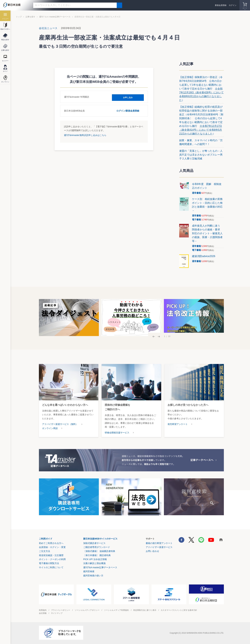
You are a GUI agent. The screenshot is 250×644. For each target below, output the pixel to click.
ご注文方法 (44, 551)
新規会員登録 (221, 5)
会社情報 (43, 613)
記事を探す (30, 17)
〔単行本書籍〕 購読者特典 (97, 555)
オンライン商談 (50, 428)
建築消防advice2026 (204, 256)
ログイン (233, 5)
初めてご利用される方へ (51, 543)
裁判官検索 (89, 571)
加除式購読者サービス (94, 543)
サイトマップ (57, 613)
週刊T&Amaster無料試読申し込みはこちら (85, 135)
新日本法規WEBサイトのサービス (100, 539)
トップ (19, 17)
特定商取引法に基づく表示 (145, 610)
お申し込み (128, 97)
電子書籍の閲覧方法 (49, 563)
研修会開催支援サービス (117, 433)
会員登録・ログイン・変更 (52, 547)
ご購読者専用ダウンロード (97, 547)
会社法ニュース (48, 28)
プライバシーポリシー (61, 610)
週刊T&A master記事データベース (100, 567)
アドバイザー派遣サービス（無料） (60, 424)
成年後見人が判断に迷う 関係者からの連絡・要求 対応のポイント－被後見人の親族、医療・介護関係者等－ (207, 233)
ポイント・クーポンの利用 (52, 559)
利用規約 (43, 610)
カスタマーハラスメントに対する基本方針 (179, 610)
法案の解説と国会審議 (94, 563)
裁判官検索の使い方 (93, 576)
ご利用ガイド (46, 539)
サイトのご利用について (51, 567)
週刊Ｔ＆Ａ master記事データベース (55, 17)
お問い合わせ (152, 551)
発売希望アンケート (178, 424)
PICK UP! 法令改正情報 (95, 559)
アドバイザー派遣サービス (159, 547)
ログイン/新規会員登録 (128, 110)
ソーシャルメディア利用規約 (116, 610)
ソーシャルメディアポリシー (87, 610)
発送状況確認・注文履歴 (51, 555)
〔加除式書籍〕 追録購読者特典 (99, 551)
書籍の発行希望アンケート (159, 543)
